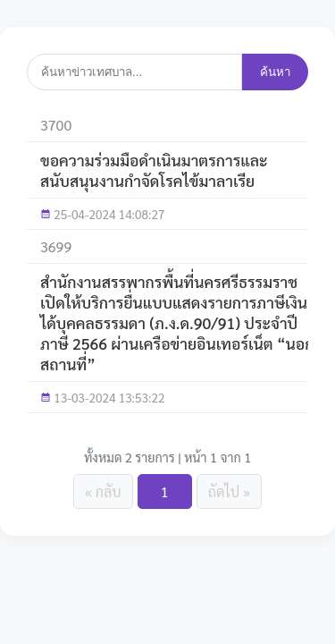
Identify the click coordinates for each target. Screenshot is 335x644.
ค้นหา (275, 72)
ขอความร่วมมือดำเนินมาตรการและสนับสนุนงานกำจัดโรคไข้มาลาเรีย (154, 170)
